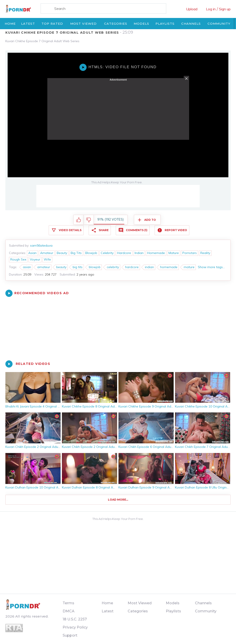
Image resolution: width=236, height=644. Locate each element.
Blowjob (91, 253)
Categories (116, 24)
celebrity (113, 267)
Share (104, 230)
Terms (68, 603)
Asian (32, 253)
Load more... (118, 500)
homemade (169, 267)
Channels (191, 24)
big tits (78, 267)
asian (27, 267)
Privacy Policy (75, 627)
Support (70, 635)
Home (10, 24)
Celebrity (107, 253)
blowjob (95, 267)
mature (189, 267)
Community (219, 24)
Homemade (156, 253)
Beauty (62, 253)
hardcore (132, 267)
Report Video (176, 230)
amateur (44, 267)
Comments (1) (137, 230)
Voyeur (35, 259)
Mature (174, 253)
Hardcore (124, 253)
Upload (192, 9)
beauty (61, 267)
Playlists (165, 24)
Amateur (47, 253)
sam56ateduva (41, 245)
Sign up (225, 9)
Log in (211, 9)
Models (141, 24)
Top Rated (52, 24)
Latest (28, 24)
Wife (47, 259)
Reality (205, 253)
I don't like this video (89, 220)
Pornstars (190, 253)
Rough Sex (18, 259)
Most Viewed (83, 24)
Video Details (70, 230)
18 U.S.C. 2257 (75, 619)
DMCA (69, 611)
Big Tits (76, 253)
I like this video (79, 220)
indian (149, 267)
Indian (139, 253)
